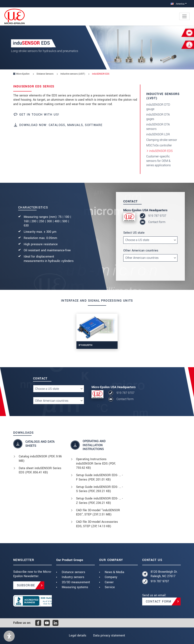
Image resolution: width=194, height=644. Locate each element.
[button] (9, 636)
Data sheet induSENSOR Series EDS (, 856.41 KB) (40, 470)
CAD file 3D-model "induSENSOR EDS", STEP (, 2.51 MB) (98, 512)
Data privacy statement (109, 635)
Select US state (134, 233)
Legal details (78, 635)
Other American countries (141, 250)
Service (110, 587)
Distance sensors (73, 572)
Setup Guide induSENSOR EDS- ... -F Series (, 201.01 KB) (99, 477)
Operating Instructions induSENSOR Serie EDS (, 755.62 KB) (96, 464)
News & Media (114, 572)
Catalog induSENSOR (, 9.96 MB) (40, 459)
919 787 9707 (157, 216)
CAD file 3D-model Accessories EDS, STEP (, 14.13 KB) (97, 524)
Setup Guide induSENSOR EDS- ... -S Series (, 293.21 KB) (99, 489)
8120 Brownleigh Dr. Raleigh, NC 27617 (164, 574)
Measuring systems (75, 587)
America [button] (178, 4)
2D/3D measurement (76, 582)
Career (109, 582)
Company (111, 577)
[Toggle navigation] (184, 16)
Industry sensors (73, 577)
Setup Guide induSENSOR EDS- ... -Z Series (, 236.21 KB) (99, 501)
